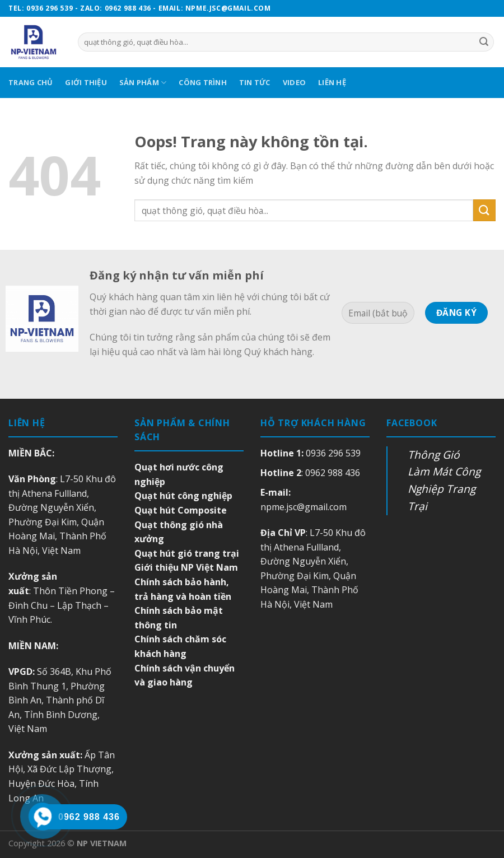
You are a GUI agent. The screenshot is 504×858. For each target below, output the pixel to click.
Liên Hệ (332, 82)
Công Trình (203, 82)
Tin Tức (255, 82)
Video (294, 82)
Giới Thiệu (86, 82)
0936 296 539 (333, 453)
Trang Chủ (31, 82)
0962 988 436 (333, 473)
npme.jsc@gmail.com (304, 507)
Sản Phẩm (143, 83)
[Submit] (484, 210)
